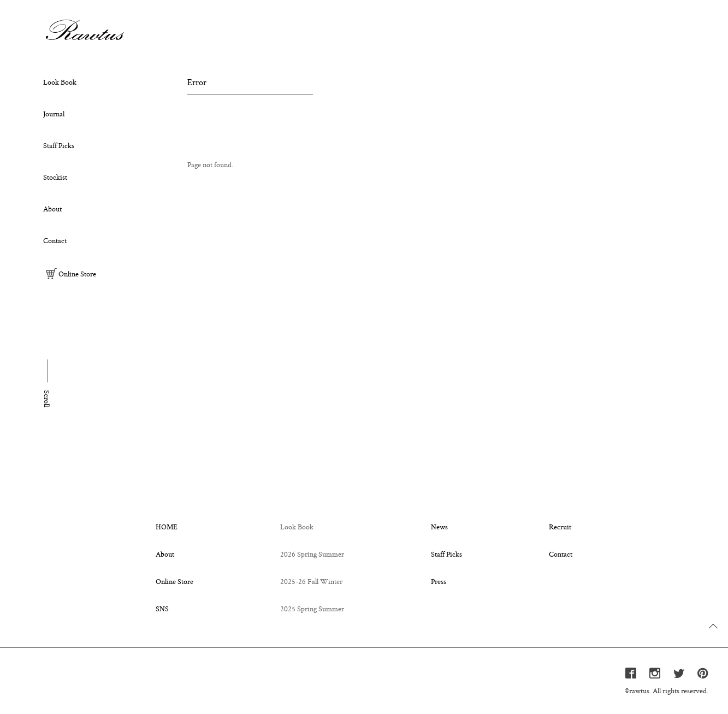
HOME (167, 527)
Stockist (55, 177)
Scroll (47, 399)
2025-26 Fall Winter (311, 581)
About (52, 209)
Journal (54, 114)
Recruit (560, 527)
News (439, 527)
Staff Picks (59, 145)
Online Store (71, 274)
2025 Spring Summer (312, 609)
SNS (162, 609)
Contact (55, 240)
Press (439, 581)
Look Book (60, 82)
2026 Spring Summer (312, 554)
